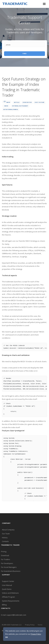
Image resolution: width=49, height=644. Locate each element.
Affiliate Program (8, 597)
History (5, 538)
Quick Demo (7, 589)
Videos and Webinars (10, 593)
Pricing (4, 551)
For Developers (7, 563)
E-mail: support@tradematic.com (14, 615)
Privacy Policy (30, 625)
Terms (40, 625)
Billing (4, 605)
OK (6, 637)
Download (5, 555)
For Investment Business (11, 571)
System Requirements (11, 601)
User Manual (7, 585)
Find (24, 53)
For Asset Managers (9, 567)
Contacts (5, 541)
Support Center (8, 581)
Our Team (6, 534)
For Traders (6, 559)
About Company (8, 530)
